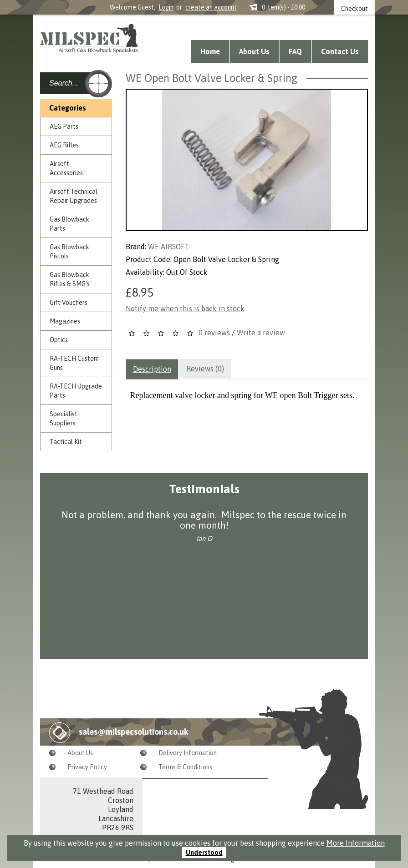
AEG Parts (64, 126)
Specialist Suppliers (64, 419)
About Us (254, 51)
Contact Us (340, 51)
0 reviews (214, 333)
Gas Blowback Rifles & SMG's (70, 279)
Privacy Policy (87, 767)
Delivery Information (188, 753)
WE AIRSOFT (168, 247)
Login (166, 7)
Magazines (65, 321)
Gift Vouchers (69, 303)
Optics (59, 340)
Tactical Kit (66, 442)
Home (210, 51)
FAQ (295, 51)
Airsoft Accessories (66, 168)
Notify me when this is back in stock (185, 308)
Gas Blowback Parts (69, 224)
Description (152, 369)
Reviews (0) (205, 368)
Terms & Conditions (185, 767)
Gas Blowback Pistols (69, 252)
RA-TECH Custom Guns (74, 363)
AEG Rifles (64, 145)
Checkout (354, 9)
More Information (356, 843)
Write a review (261, 333)
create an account (211, 7)
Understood (204, 853)
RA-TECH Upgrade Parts (76, 391)
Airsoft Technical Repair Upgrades (74, 196)
